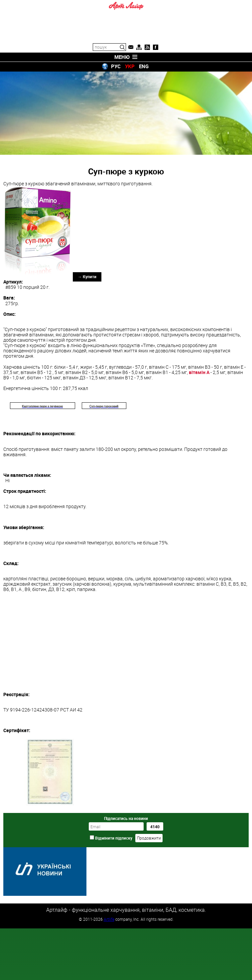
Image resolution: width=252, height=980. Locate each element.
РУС (116, 66)
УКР (130, 66)
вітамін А (199, 372)
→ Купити (87, 277)
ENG (144, 66)
